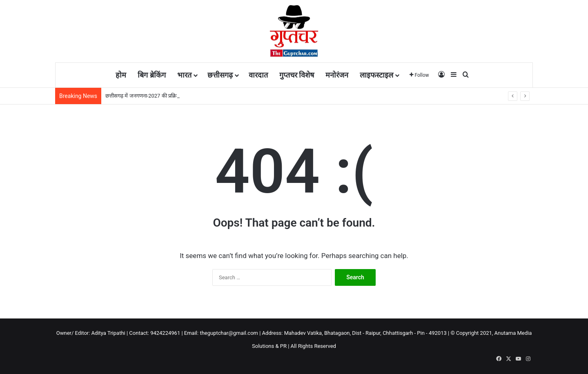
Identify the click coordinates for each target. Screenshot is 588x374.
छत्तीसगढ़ (220, 75)
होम (121, 75)
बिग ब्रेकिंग (151, 75)
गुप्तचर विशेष (297, 75)
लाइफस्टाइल (376, 75)
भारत (184, 75)
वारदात (258, 75)
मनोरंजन (337, 75)
